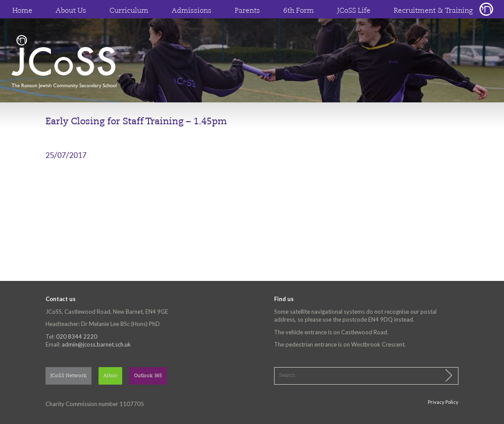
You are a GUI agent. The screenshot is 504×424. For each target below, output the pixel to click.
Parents (247, 11)
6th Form (299, 11)
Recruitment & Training (433, 11)
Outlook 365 (148, 376)
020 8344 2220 (77, 336)
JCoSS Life (354, 11)
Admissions (192, 11)
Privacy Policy (443, 402)
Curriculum (129, 11)
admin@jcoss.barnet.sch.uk (96, 344)
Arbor (110, 376)
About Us (71, 11)
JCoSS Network (69, 376)
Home (22, 11)
